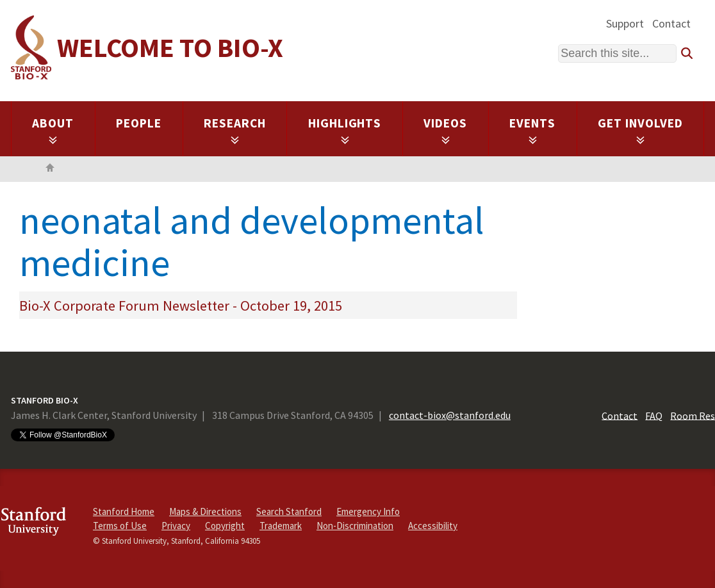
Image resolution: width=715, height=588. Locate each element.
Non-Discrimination (355, 526)
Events (532, 130)
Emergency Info (368, 511)
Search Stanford (289, 511)
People (139, 123)
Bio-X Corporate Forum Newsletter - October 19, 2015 (181, 306)
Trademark (281, 526)
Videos (445, 130)
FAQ (654, 415)
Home (50, 169)
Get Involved (640, 130)
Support (625, 23)
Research (235, 130)
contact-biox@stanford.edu (450, 415)
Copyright (225, 526)
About (53, 130)
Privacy (176, 526)
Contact (671, 23)
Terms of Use (120, 526)
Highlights (345, 130)
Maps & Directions (205, 511)
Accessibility (433, 526)
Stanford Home (124, 511)
